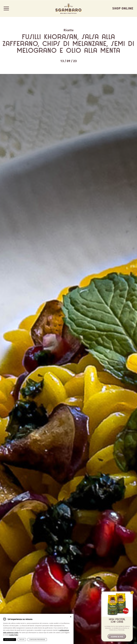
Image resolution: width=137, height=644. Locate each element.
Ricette (69, 30)
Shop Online (123, 8)
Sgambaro (68, 8)
